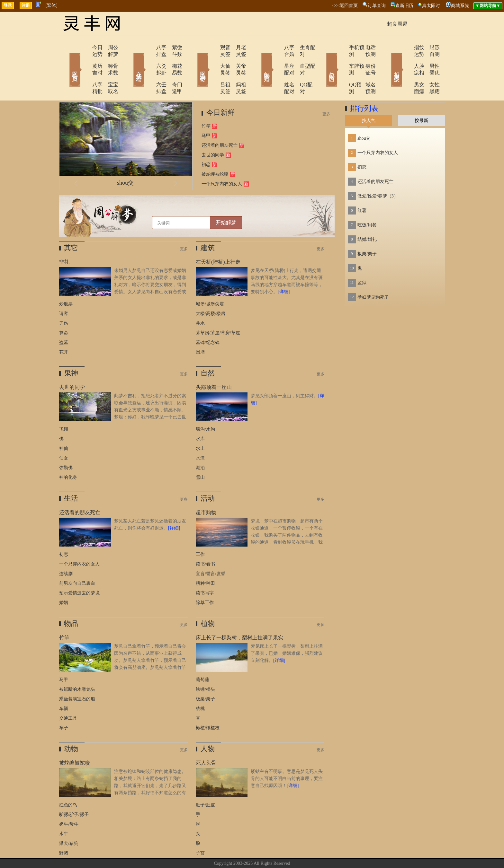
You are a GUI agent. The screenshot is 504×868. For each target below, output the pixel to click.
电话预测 (366, 47)
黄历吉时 (84, 59)
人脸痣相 (405, 59)
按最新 (421, 100)
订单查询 (377, 6)
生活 (71, 478)
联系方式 (241, 853)
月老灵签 (238, 47)
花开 (64, 332)
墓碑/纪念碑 (208, 322)
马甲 (206, 115)
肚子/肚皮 (205, 785)
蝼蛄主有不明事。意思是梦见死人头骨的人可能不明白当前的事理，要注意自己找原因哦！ (287, 758)
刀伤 (64, 303)
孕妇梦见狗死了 (373, 277)
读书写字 (205, 573)
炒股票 (66, 284)
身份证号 (366, 59)
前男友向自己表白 (77, 563)
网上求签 (194, 60)
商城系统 (460, 6)
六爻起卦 (148, 59)
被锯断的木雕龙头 (77, 669)
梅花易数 (173, 59)
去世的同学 (213, 135)
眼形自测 (430, 47)
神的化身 (68, 457)
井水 (200, 303)
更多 (326, 94)
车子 (64, 708)
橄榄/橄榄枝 (208, 708)
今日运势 (84, 47)
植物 (208, 603)
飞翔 (64, 409)
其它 (71, 228)
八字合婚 (277, 47)
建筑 (208, 228)
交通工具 (68, 698)
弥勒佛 (66, 447)
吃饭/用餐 (367, 205)
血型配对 (302, 59)
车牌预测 (341, 59)
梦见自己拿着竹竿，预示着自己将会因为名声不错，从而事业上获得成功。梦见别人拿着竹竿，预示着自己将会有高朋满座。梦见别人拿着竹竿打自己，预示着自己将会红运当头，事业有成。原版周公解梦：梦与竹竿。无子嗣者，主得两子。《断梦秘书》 (123, 647)
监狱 (362, 263)
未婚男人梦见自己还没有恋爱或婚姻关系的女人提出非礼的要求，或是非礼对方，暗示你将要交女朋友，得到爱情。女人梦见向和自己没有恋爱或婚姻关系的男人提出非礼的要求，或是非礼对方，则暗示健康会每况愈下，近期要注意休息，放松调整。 (123, 272)
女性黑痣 (430, 71)
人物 (208, 728)
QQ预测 (340, 71)
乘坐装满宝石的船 (77, 679)
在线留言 (263, 853)
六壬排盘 (148, 71)
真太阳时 (431, 6)
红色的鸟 (68, 785)
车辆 (64, 688)
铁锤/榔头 (205, 669)
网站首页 (66, 60)
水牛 (64, 814)
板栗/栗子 (205, 679)
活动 (208, 478)
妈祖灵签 (238, 71)
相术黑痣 (387, 60)
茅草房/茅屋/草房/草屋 (218, 313)
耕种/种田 (205, 563)
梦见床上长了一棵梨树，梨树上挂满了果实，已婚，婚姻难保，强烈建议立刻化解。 (287, 633)
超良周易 (397, 24)
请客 (64, 293)
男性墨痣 (430, 59)
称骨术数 (109, 59)
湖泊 (200, 447)
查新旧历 (404, 6)
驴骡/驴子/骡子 (74, 794)
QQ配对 (300, 71)
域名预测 (366, 71)
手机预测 (341, 47)
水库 (200, 419)
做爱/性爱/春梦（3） (378, 176)
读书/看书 (205, 544)
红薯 (362, 190)
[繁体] (52, 5)
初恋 (206, 144)
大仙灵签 (212, 59)
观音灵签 (212, 47)
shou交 (125, 162)
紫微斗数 (173, 47)
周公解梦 (109, 47)
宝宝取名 (109, 71)
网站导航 (286, 853)
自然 (208, 353)
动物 (71, 728)
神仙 (64, 428)
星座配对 (277, 59)
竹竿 (206, 106)
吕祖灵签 (212, 71)
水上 (200, 428)
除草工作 (205, 582)
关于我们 (218, 853)
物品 (71, 603)
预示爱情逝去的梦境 (79, 573)
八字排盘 (148, 47)
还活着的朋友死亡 (220, 125)
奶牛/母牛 (69, 804)
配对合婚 (258, 60)
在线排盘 (130, 60)
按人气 (369, 100)
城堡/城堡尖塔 (210, 284)
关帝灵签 (238, 59)
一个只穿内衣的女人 (222, 164)
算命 (64, 313)
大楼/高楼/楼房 (211, 293)
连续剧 (66, 553)
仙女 (64, 438)
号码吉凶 (323, 60)
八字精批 (84, 71)
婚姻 (64, 582)
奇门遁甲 (173, 71)
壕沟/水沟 (205, 409)
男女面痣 (405, 71)
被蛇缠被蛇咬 (215, 154)
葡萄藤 (203, 659)
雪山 (200, 457)
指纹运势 (405, 47)
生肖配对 (302, 47)
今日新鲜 (221, 92)
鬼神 (71, 353)
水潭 (200, 438)
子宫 (200, 833)
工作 (200, 534)
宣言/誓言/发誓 (211, 553)
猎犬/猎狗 (69, 823)
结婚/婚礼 (367, 219)
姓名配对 (277, 71)
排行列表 (364, 88)
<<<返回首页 (345, 6)
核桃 (200, 688)
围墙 (200, 332)
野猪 (64, 833)
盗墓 (64, 322)
